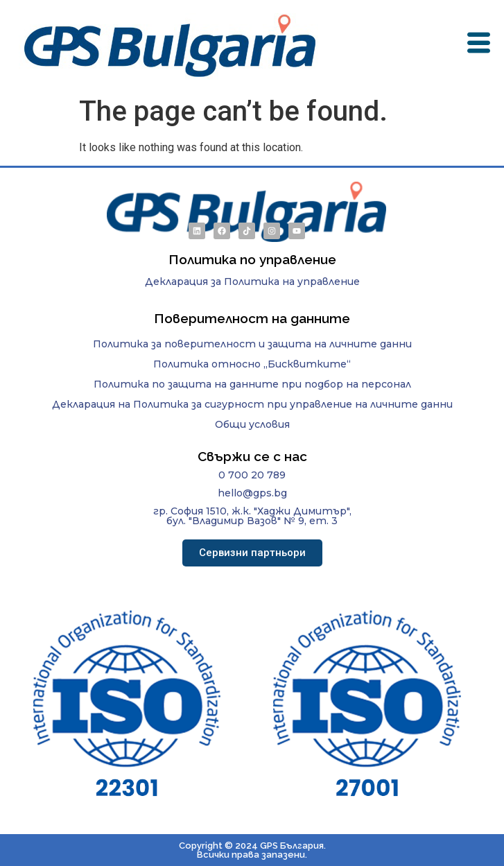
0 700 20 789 (252, 475)
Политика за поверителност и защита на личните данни (252, 344)
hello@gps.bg (252, 493)
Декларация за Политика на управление (252, 282)
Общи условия (252, 424)
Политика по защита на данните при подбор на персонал (252, 384)
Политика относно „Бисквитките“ (252, 364)
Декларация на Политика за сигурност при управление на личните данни (252, 404)
